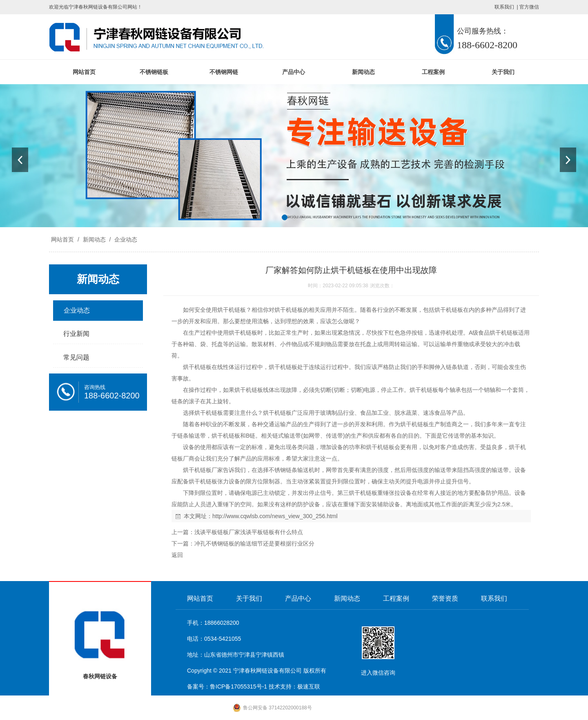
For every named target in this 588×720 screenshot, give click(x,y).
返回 (177, 555)
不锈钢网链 (224, 72)
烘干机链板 (232, 310)
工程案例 (433, 72)
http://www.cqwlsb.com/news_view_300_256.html (275, 516)
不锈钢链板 (154, 72)
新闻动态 (363, 72)
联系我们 (504, 7)
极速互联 (309, 686)
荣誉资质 (445, 598)
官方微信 (529, 7)
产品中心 (294, 72)
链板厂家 (212, 470)
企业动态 (125, 239)
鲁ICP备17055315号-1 (238, 686)
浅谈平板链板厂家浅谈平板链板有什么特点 (249, 532)
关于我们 (503, 72)
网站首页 (84, 72)
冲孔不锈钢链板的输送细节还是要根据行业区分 (254, 543)
